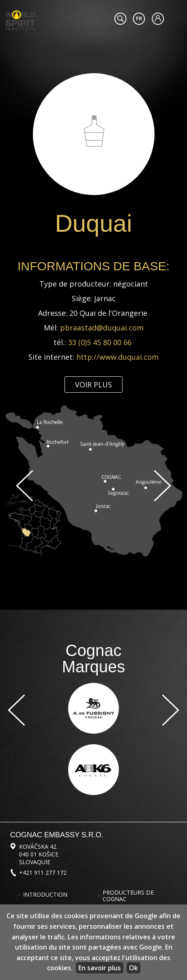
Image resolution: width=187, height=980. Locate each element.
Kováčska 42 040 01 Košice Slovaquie (39, 854)
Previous (25, 486)
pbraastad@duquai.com (102, 328)
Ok (133, 968)
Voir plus (93, 385)
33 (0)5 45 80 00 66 (101, 342)
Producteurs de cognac (128, 896)
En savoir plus (100, 968)
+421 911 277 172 (43, 872)
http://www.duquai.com (117, 357)
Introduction (45, 895)
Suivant (162, 486)
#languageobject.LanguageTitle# (139, 19)
